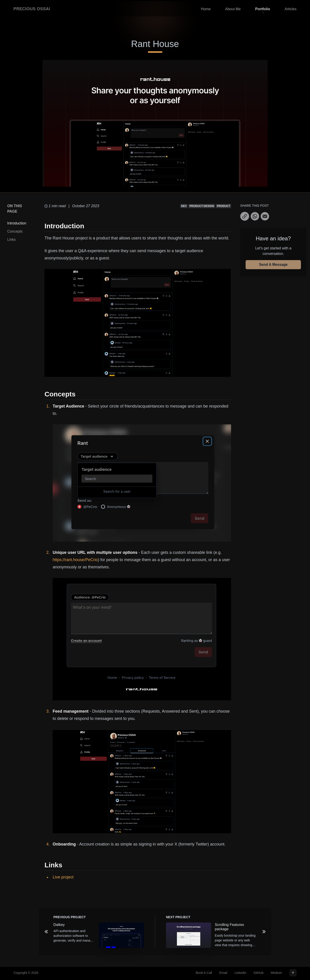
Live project (63, 877)
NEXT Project (178, 917)
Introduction (17, 223)
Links (11, 240)
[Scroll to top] (293, 973)
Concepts (15, 231)
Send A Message (273, 265)
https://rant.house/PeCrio (75, 560)
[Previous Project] (46, 932)
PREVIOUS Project (70, 917)
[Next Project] (264, 932)
